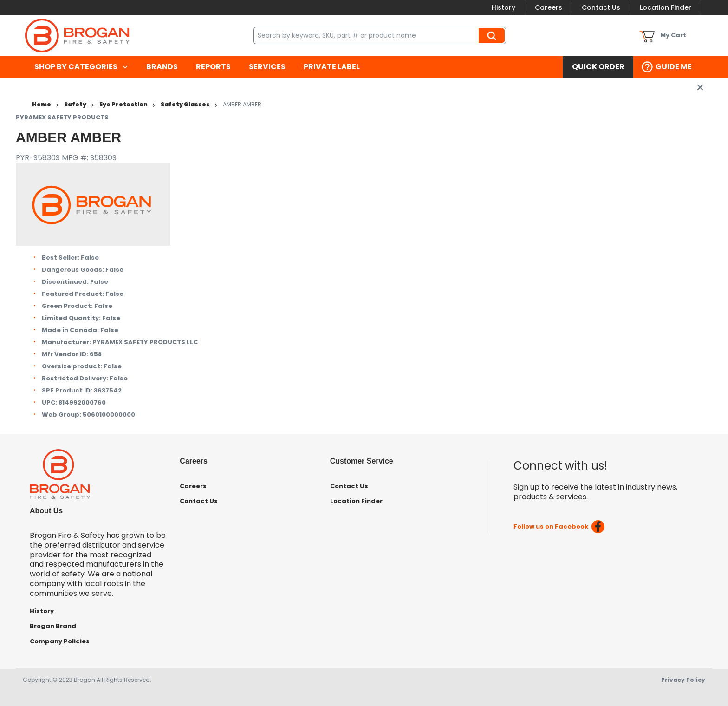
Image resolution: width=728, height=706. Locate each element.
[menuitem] (81, 67)
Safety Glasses (185, 104)
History (504, 7)
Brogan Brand (53, 626)
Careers (549, 7)
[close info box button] (700, 87)
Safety (75, 104)
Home (42, 104)
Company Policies (60, 641)
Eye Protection (123, 104)
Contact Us (601, 7)
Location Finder (666, 7)
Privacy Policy (683, 680)
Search (493, 35)
